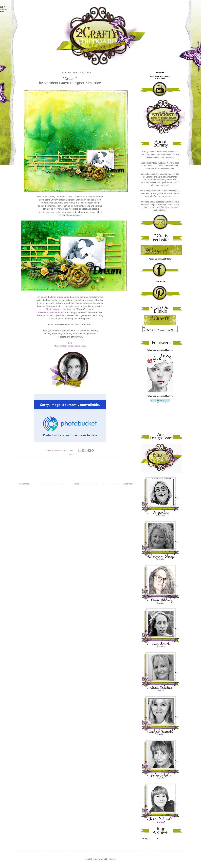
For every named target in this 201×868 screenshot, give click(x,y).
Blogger (112, 860)
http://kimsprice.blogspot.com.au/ (70, 346)
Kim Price (73, 454)
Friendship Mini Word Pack (52, 312)
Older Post (128, 484)
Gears (49, 306)
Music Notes (63, 297)
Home (76, 484)
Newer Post (24, 484)
